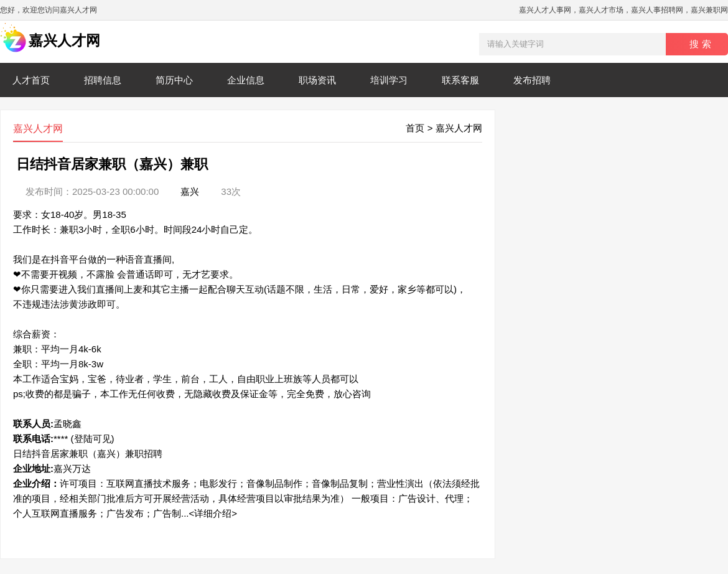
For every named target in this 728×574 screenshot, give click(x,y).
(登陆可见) (93, 439)
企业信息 (246, 80)
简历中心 (174, 80)
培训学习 (389, 80)
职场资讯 (317, 80)
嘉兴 (190, 191)
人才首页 (31, 80)
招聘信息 (103, 80)
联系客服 (460, 80)
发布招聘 (532, 80)
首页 (415, 128)
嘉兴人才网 (459, 128)
